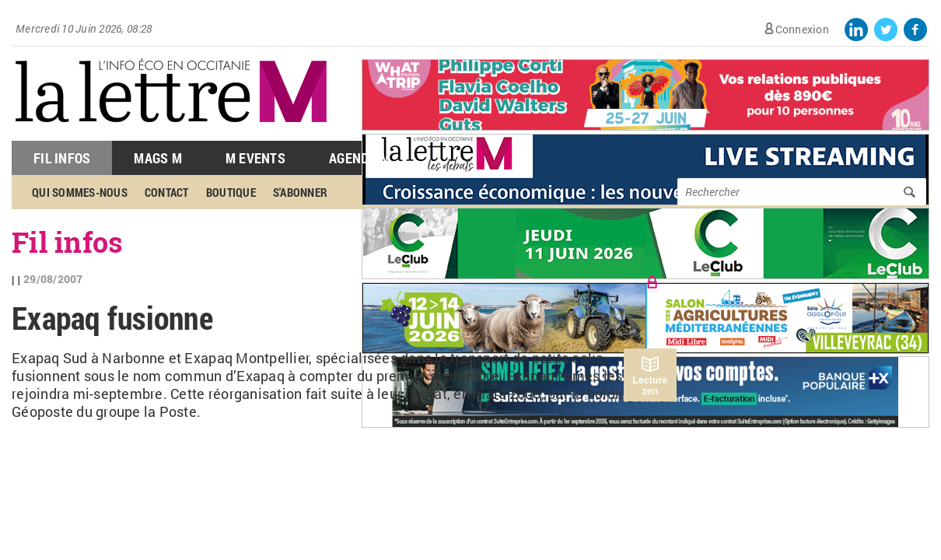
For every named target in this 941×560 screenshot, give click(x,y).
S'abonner (300, 192)
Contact (167, 192)
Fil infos (67, 242)
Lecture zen (650, 386)
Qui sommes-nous (80, 192)
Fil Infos (62, 158)
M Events (255, 158)
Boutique (231, 192)
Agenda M (360, 158)
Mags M (158, 158)
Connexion (802, 29)
